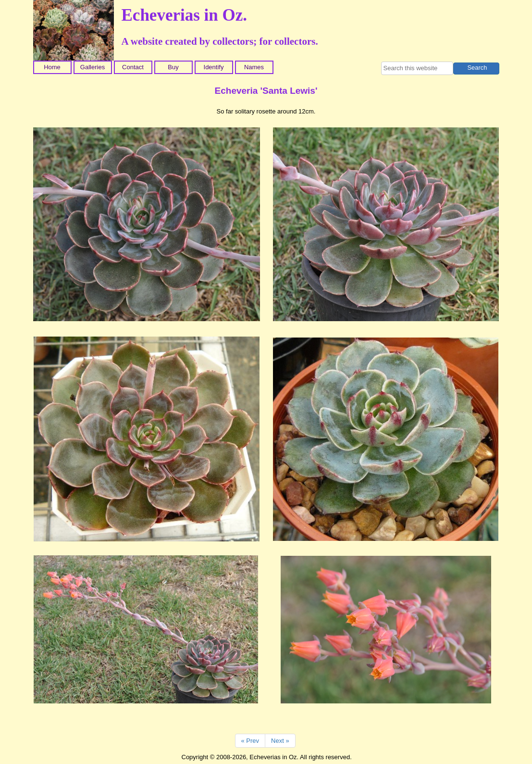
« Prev (250, 741)
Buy (173, 67)
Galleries (93, 67)
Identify (214, 67)
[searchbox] (417, 68)
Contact (133, 67)
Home (52, 67)
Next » (280, 741)
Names (254, 67)
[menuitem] (53, 67)
